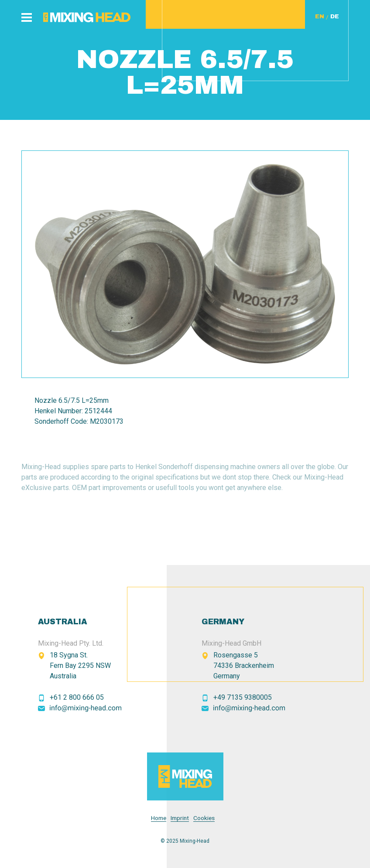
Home (159, 818)
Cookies (204, 818)
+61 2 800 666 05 (77, 697)
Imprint (180, 818)
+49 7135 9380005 (243, 697)
